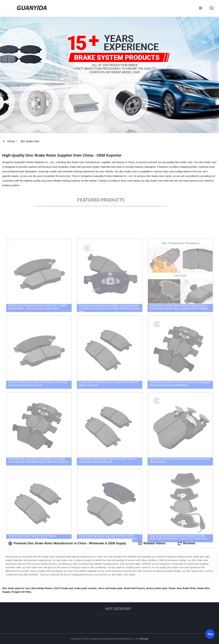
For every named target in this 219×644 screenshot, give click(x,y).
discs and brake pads (110, 588)
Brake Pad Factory (134, 588)
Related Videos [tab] (152, 543)
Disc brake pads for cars (16, 588)
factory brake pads (157, 588)
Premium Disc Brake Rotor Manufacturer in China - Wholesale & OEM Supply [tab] (67, 543)
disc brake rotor (30, 141)
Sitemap (144, 639)
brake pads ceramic (86, 588)
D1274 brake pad (64, 588)
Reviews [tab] (186, 543)
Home (11, 141)
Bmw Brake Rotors (42, 588)
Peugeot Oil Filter (21, 592)
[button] (201, 8)
